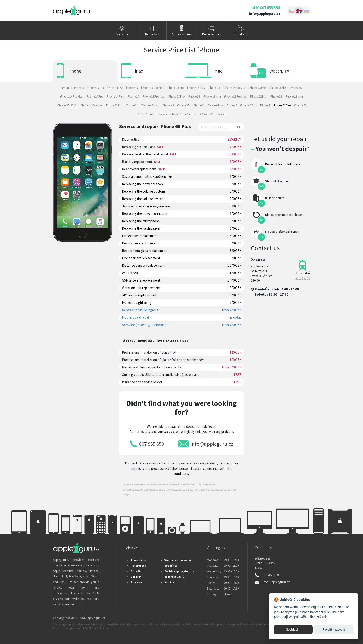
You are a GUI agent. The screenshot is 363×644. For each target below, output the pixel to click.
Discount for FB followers (283, 164)
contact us (166, 432)
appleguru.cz (97, 618)
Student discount (277, 181)
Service (123, 34)
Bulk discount (274, 198)
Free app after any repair (282, 232)
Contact (241, 34)
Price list (152, 34)
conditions (181, 474)
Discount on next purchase (283, 215)
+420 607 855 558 (265, 8)
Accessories (182, 34)
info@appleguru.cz (265, 14)
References (212, 34)
